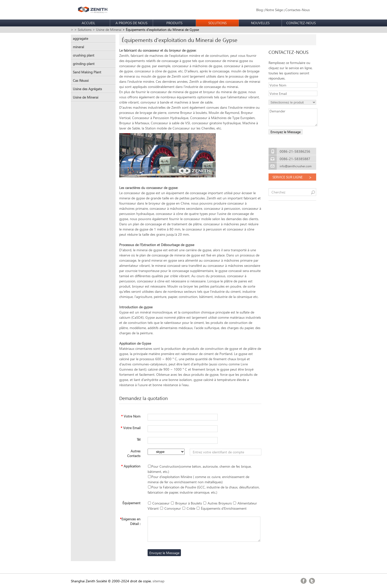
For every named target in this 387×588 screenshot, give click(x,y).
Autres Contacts (134, 453)
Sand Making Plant (87, 72)
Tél (139, 439)
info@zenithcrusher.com (296, 166)
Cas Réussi (81, 80)
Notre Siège (274, 10)
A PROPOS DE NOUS (131, 23)
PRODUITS (174, 23)
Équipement (131, 503)
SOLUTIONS (217, 23)
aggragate (80, 38)
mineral (78, 47)
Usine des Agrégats (87, 89)
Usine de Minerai (86, 97)
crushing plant (84, 55)
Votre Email (131, 428)
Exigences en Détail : (130, 521)
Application (131, 466)
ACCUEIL (88, 23)
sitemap (158, 581)
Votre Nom (131, 416)
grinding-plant (84, 64)
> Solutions (83, 30)
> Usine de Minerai (107, 30)
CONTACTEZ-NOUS (301, 23)
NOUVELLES (260, 23)
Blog (260, 10)
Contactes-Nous (298, 10)
